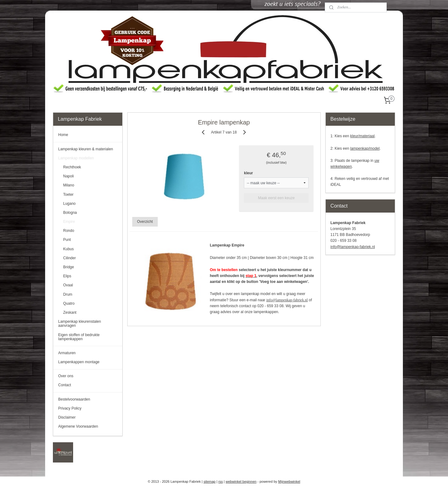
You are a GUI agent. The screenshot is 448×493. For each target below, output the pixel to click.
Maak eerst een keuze (277, 198)
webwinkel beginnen (241, 481)
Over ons (66, 376)
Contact (65, 385)
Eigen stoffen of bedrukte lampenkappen (79, 337)
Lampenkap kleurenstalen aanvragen (79, 324)
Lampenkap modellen (76, 158)
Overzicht (145, 222)
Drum (68, 294)
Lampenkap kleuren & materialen (86, 149)
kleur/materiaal (362, 136)
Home (63, 135)
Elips (67, 276)
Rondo (69, 231)
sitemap (210, 481)
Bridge (69, 267)
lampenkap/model (365, 148)
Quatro (69, 303)
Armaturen (67, 353)
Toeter (68, 195)
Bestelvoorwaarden (74, 399)
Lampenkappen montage (79, 362)
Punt (67, 240)
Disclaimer (67, 417)
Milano (69, 185)
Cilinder (70, 258)
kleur (249, 173)
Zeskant (70, 312)
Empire (69, 222)
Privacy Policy (70, 408)
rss (221, 481)
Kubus (68, 249)
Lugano (69, 204)
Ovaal (68, 285)
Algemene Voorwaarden (78, 426)
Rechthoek (72, 167)
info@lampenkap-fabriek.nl (287, 300)
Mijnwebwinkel (289, 481)
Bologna (70, 213)
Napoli (68, 176)
